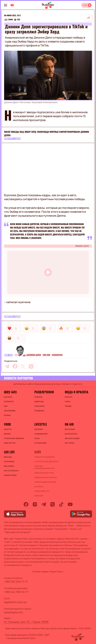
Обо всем (39, 429)
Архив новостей (42, 491)
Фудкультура (10, 443)
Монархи (8, 397)
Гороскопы (39, 406)
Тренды (68, 406)
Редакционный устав (44, 473)
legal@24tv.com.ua (15, 602)
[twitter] (23, 366)
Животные (39, 402)
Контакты (39, 487)
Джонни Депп (34, 355)
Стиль (68, 402)
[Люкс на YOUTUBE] (12, 5)
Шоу (6, 406)
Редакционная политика (46, 477)
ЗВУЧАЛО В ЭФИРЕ (72, 438)
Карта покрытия (11, 471)
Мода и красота (77, 392)
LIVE (85, 5)
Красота (68, 397)
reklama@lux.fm (13, 612)
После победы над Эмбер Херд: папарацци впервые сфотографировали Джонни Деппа (47, 134)
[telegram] (7, 366)
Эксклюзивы (10, 411)
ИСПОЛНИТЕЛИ (71, 434)
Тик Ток (46, 355)
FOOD (7, 424)
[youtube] (70, 504)
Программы (9, 462)
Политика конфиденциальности (45, 467)
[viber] (31, 366)
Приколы (38, 397)
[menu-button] (6, 5)
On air (69, 424)
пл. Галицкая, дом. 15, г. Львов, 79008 (26, 622)
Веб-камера (9, 466)
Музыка (7, 415)
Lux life (9, 452)
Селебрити (57, 355)
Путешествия (40, 443)
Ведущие (8, 457)
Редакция (39, 496)
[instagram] (35, 504)
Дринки (7, 434)
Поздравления (41, 434)
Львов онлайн (10, 475)
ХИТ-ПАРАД (69, 443)
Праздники (39, 411)
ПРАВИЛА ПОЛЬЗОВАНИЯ (44, 457)
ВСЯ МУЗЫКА (70, 429)
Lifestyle (41, 424)
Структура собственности (46, 462)
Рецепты (8, 429)
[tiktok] (61, 504)
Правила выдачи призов (45, 482)
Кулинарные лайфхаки (14, 438)
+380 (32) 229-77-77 (16, 582)
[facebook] (15, 366)
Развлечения (44, 392)
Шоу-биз (9, 355)
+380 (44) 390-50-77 (16, 592)
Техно (37, 438)
